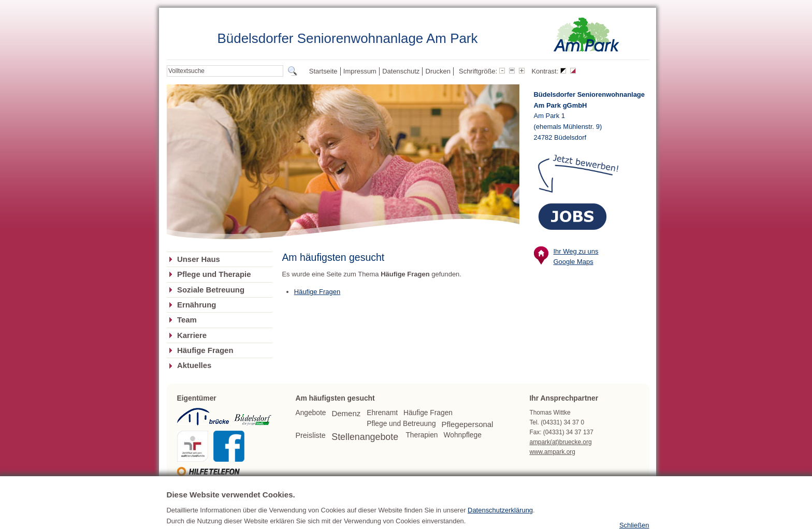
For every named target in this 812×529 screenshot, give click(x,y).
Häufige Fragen (205, 350)
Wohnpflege (463, 435)
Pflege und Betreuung (401, 424)
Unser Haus (199, 259)
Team (187, 320)
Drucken (438, 71)
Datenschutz (401, 71)
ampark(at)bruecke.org (560, 442)
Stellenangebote (365, 437)
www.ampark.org (552, 452)
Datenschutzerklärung (500, 523)
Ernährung (197, 305)
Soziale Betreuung (211, 290)
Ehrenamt (382, 413)
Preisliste (310, 435)
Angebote (310, 413)
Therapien (422, 435)
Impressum (360, 71)
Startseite (323, 71)
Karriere (192, 335)
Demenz (346, 413)
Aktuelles (194, 365)
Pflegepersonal (468, 424)
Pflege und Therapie (214, 274)
